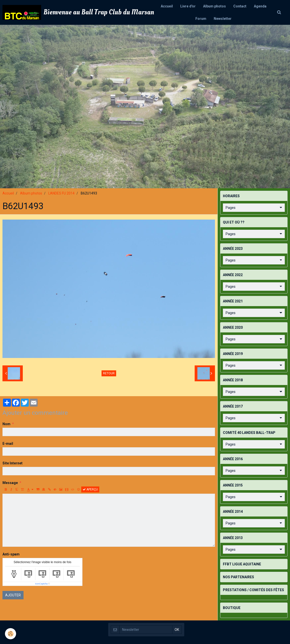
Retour (109, 373)
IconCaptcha (41, 584)
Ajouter (13, 595)
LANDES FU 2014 (61, 193)
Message (10, 483)
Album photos (214, 6)
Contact (240, 6)
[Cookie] (11, 634)
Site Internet (13, 463)
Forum (201, 19)
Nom (6, 424)
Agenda (260, 6)
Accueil (167, 6)
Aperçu (90, 489)
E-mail (8, 444)
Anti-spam (11, 554)
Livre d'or (188, 6)
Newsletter (223, 19)
